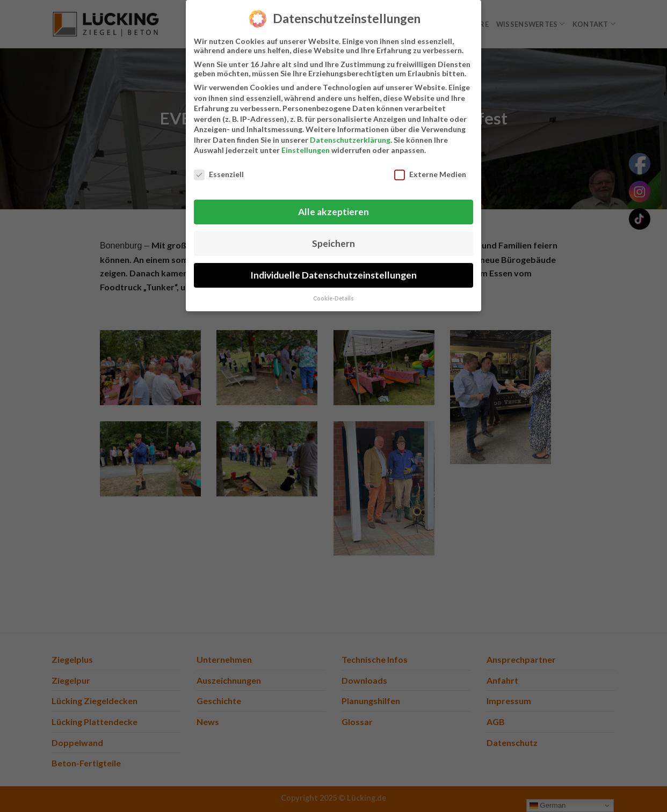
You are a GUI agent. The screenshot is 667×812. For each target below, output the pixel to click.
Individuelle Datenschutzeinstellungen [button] (334, 274)
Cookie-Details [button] (334, 297)
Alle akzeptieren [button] (334, 211)
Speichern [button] (334, 242)
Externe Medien (430, 173)
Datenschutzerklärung (350, 139)
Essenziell (219, 173)
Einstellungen (306, 149)
